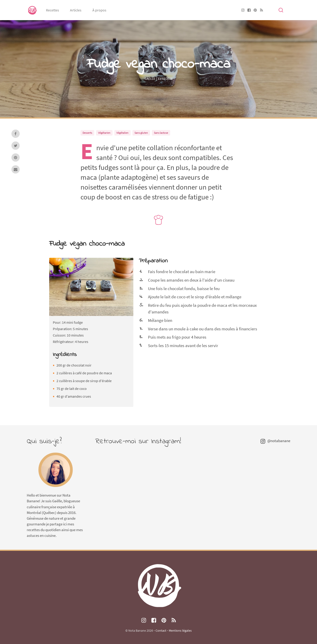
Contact (161, 630)
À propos (99, 10)
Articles (76, 10)
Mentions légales (180, 630)
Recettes (52, 10)
